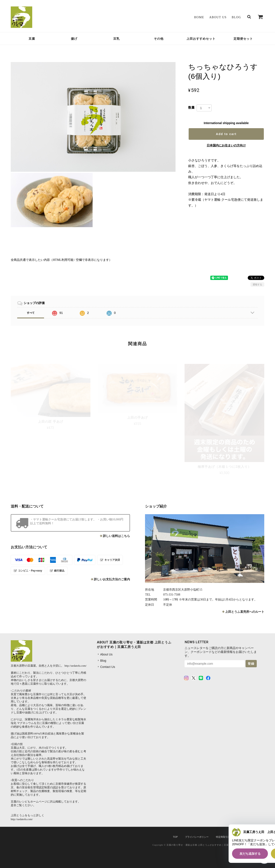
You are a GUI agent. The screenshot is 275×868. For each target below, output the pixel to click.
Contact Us (108, 667)
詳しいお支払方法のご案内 (112, 579)
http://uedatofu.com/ (75, 666)
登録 (251, 664)
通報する (257, 284)
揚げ (74, 39)
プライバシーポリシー (197, 837)
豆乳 (116, 39)
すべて (31, 313)
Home (199, 17)
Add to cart (226, 134)
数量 (191, 107)
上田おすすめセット (201, 39)
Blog (237, 17)
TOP (175, 837)
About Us (218, 17)
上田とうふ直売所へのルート (245, 612)
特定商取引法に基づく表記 (230, 837)
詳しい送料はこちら (116, 536)
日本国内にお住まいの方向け (226, 145)
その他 (159, 39)
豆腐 (32, 39)
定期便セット (243, 39)
